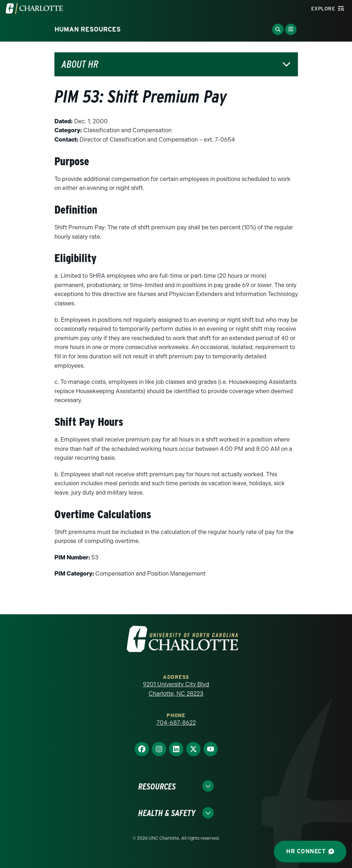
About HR (80, 64)
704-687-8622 (176, 723)
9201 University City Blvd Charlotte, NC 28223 (176, 689)
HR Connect (310, 851)
